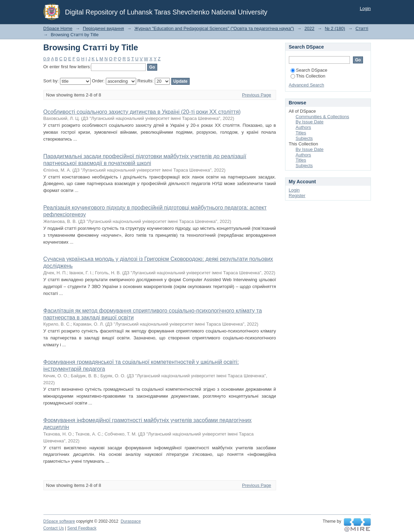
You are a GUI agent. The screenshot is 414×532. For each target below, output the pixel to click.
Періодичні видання (103, 28)
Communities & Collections (322, 117)
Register (297, 196)
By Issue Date (310, 122)
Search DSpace (309, 70)
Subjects (304, 138)
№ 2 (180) (335, 28)
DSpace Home (58, 28)
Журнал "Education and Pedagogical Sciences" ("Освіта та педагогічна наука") (214, 28)
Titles (301, 133)
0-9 (47, 59)
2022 (309, 28)
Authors (304, 127)
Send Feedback (82, 528)
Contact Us (54, 528)
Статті (362, 28)
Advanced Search (307, 85)
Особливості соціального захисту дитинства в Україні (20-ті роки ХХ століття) (142, 112)
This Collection (308, 76)
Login (365, 8)
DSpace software (59, 521)
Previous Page (257, 95)
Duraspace (131, 521)
